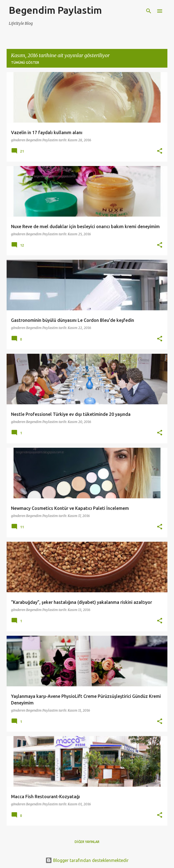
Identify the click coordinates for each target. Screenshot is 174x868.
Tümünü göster (25, 63)
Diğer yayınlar (87, 842)
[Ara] (149, 11)
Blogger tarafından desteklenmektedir (87, 860)
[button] (160, 151)
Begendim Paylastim (55, 10)
